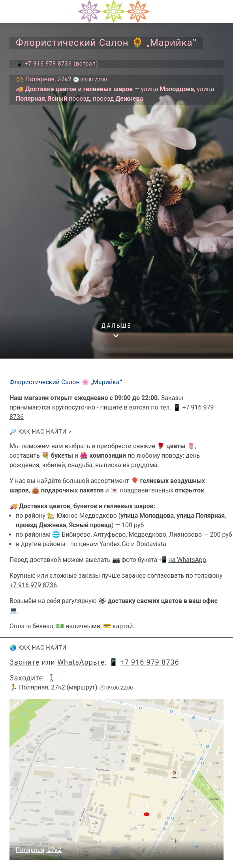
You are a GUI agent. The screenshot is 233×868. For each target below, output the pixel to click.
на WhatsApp (187, 560)
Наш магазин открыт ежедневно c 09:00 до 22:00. (85, 398)
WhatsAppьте (81, 662)
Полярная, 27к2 (39, 850)
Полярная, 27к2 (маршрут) (58, 687)
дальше (117, 326)
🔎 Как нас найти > (41, 432)
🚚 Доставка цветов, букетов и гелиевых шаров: (82, 506)
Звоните (24, 662)
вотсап (139, 407)
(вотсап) (86, 64)
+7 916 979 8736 (33, 585)
